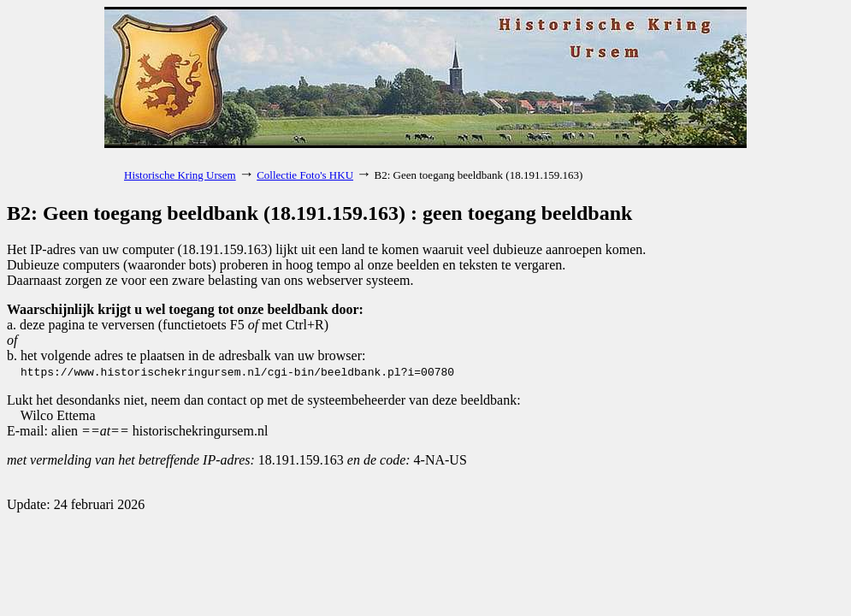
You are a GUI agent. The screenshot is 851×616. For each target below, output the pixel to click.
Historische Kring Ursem (180, 175)
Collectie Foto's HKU (305, 175)
